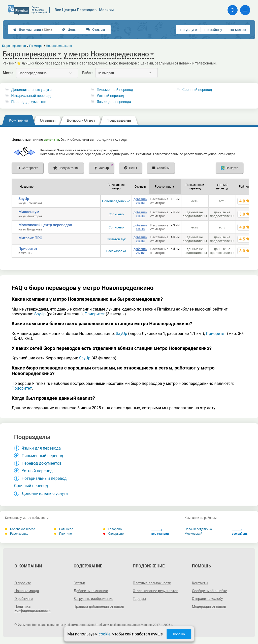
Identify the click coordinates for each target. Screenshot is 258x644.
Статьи (79, 583)
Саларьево (114, 534)
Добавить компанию (91, 591)
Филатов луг (116, 239)
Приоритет (28, 249)
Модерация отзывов (209, 606)
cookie (104, 634)
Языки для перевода (114, 102)
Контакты (200, 583)
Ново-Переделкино (198, 529)
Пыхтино (63, 534)
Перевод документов (29, 102)
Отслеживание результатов (156, 591)
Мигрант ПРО (30, 238)
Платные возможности (152, 583)
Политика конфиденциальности (33, 608)
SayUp (24, 199)
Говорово (112, 529)
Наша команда (27, 591)
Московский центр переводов (45, 225)
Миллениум (29, 212)
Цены (69, 30)
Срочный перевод (197, 90)
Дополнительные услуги (31, 90)
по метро (238, 30)
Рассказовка (116, 251)
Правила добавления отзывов (99, 606)
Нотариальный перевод (31, 96)
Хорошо (179, 634)
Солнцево (116, 214)
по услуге (189, 30)
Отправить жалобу (207, 599)
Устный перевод (110, 96)
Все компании (33, 30)
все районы (240, 532)
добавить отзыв (140, 201)
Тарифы (139, 599)
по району (213, 30)
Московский (193, 534)
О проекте (23, 583)
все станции (160, 532)
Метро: (9, 73)
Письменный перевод (115, 90)
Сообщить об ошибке (209, 591)
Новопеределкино (116, 201)
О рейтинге (24, 599)
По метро (36, 46)
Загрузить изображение (93, 599)
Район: (88, 73)
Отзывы (96, 30)
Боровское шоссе (20, 529)
